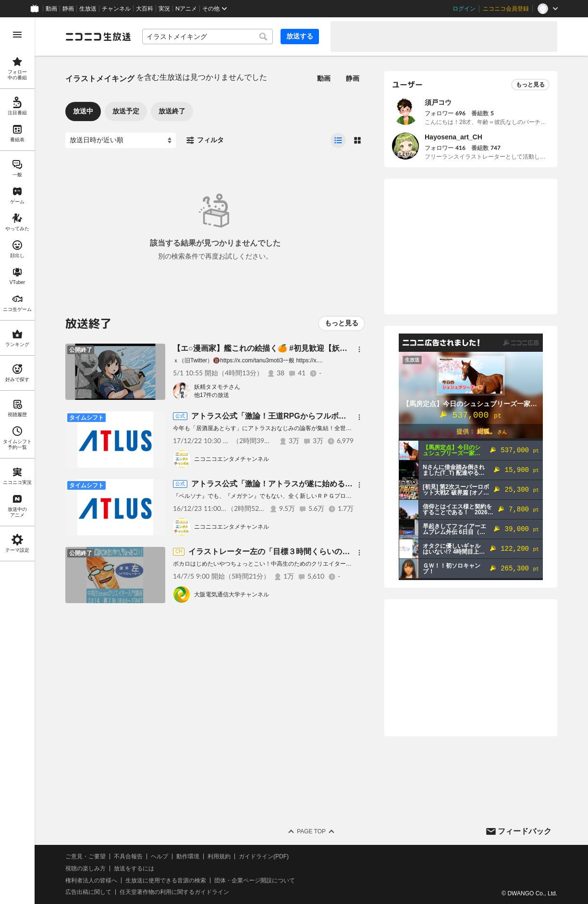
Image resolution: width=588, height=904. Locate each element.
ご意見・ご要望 (86, 856)
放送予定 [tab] (126, 111)
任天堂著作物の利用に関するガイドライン (174, 892)
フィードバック (525, 831)
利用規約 (219, 856)
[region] (17, 461)
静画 (68, 9)
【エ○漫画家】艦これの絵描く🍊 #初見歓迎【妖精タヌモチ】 (279, 348)
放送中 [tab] (83, 111)
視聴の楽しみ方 (86, 868)
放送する (300, 36)
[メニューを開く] (17, 35)
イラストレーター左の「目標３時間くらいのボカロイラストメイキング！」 (319, 551)
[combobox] (208, 37)
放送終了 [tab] (172, 111)
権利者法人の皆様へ (91, 880)
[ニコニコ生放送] (98, 37)
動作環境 (188, 856)
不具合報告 (128, 856)
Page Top (311, 831)
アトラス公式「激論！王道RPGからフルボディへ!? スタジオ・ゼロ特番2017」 (331, 416)
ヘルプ (159, 856)
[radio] (338, 140)
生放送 (88, 9)
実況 (164, 9)
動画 (51, 9)
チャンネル (116, 9)
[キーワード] (208, 37)
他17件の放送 (212, 395)
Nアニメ (186, 9)
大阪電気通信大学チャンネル (232, 594)
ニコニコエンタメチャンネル (232, 459)
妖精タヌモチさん (217, 387)
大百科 (145, 9)
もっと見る (342, 323)
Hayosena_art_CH (453, 137)
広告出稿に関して (88, 892)
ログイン (464, 9)
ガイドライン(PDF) (264, 856)
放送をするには (134, 868)
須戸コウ (438, 102)
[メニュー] (359, 349)
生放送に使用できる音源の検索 (166, 880)
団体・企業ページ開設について (255, 880)
